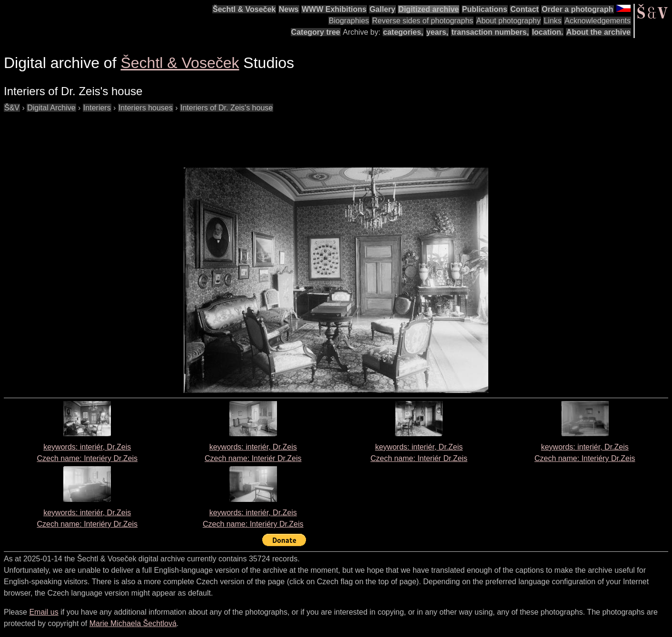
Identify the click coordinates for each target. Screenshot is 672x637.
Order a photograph (577, 9)
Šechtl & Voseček (244, 9)
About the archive (598, 32)
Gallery (382, 9)
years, (437, 32)
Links (552, 21)
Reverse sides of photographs (423, 21)
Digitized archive (429, 9)
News (289, 9)
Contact (524, 9)
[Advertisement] (177, 135)
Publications (485, 9)
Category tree (316, 32)
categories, (403, 32)
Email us (44, 612)
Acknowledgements (598, 21)
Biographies (349, 21)
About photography (509, 21)
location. (548, 32)
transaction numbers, (490, 32)
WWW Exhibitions (334, 9)
